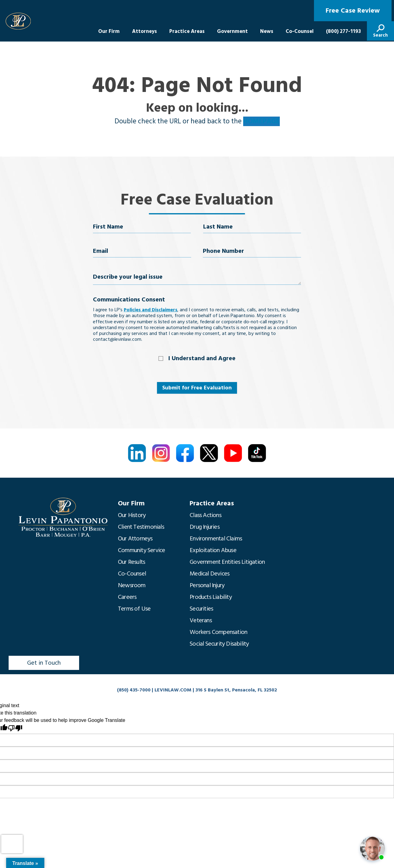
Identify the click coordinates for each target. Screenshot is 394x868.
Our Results (131, 562)
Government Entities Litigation (227, 562)
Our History (132, 515)
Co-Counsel (132, 574)
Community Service (141, 550)
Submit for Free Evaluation (197, 388)
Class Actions (205, 515)
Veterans (201, 620)
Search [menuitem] (380, 35)
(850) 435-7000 (134, 690)
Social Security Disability (219, 644)
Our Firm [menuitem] (109, 31)
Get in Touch (44, 663)
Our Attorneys (135, 539)
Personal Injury (207, 585)
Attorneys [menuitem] (145, 31)
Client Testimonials (141, 527)
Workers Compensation (218, 632)
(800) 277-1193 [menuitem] (343, 31)
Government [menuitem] (232, 31)
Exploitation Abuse (213, 550)
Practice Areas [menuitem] (187, 31)
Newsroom (132, 585)
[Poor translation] (15, 728)
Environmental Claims (216, 539)
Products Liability (211, 597)
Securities (201, 609)
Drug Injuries (205, 527)
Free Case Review (353, 11)
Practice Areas (212, 503)
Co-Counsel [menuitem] (300, 31)
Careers (127, 597)
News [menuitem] (267, 31)
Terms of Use (134, 609)
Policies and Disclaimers (151, 310)
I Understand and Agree (202, 358)
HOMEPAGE (261, 121)
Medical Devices (209, 574)
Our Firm (131, 503)
